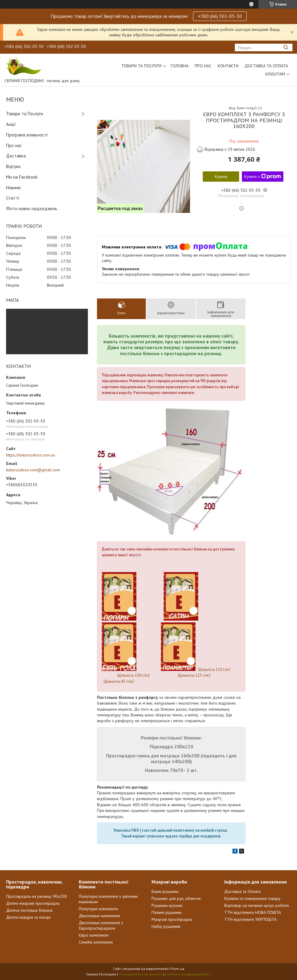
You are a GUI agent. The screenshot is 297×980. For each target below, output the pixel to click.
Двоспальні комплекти (99, 916)
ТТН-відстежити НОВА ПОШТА (253, 912)
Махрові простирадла (172, 919)
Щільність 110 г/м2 (215, 670)
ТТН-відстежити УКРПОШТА (250, 919)
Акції (11, 124)
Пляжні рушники (167, 912)
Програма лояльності (27, 135)
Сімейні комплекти (96, 942)
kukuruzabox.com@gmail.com (33, 470)
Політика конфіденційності (188, 974)
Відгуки (13, 166)
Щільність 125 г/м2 (194, 675)
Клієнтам (275, 74)
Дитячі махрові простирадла (33, 903)
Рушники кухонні (167, 905)
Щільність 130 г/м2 (134, 675)
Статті (13, 198)
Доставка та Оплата (266, 66)
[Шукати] (286, 47)
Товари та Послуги (25, 114)
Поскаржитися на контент (141, 974)
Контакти (228, 66)
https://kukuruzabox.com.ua (30, 455)
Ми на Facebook (22, 177)
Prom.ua (177, 969)
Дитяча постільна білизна (29, 910)
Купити (221, 177)
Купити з (263, 177)
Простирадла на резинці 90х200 (37, 896)
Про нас (203, 66)
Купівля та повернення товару (252, 898)
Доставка (16, 156)
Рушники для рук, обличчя (176, 898)
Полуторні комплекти (98, 909)
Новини (13, 188)
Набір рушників (166, 926)
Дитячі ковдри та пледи (28, 917)
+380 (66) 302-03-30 (220, 16)
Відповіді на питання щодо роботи (257, 905)
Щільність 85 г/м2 (119, 681)
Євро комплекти (94, 935)
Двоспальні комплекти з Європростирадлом (101, 925)
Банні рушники (165, 891)
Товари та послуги (141, 66)
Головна (180, 66)
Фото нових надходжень (32, 209)
